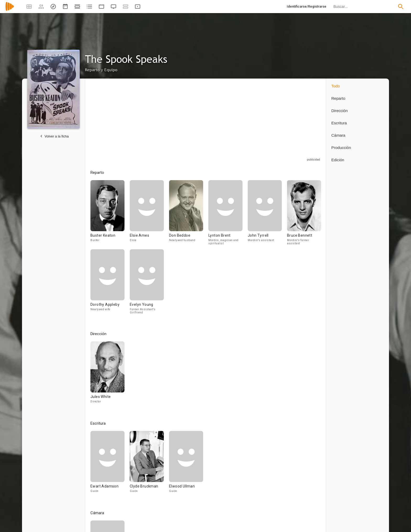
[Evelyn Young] (147, 284)
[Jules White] (107, 375)
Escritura (339, 123)
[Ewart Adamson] (110, 464)
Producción (341, 148)
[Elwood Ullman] (186, 464)
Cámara (338, 135)
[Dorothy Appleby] (110, 284)
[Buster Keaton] (110, 215)
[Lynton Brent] (228, 215)
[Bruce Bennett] (304, 215)
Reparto (338, 98)
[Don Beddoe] (189, 215)
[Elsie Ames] (149, 215)
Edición (338, 160)
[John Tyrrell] (267, 215)
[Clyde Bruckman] (149, 464)
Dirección (340, 111)
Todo (336, 86)
